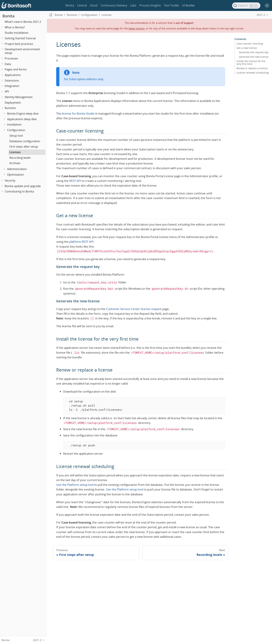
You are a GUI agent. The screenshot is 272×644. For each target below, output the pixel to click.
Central (82, 5)
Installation (14, 124)
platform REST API (81, 242)
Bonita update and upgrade (23, 186)
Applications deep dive (22, 119)
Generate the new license (254, 57)
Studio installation (17, 33)
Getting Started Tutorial (20, 38)
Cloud (94, 5)
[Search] (246, 6)
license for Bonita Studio (78, 113)
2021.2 (261, 15)
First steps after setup (24, 147)
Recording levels (20, 158)
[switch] (267, 6)
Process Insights (150, 5)
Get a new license (247, 48)
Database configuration (25, 141)
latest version (137, 28)
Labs (133, 5)
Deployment (13, 103)
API (7, 91)
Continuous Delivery (114, 5)
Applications (13, 75)
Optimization (16, 175)
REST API (75, 181)
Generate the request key (254, 52)
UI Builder (189, 5)
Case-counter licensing (250, 44)
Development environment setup (22, 51)
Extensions (12, 80)
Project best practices (19, 44)
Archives (15, 163)
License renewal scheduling (253, 73)
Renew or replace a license (252, 68)
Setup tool (16, 136)
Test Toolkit (171, 5)
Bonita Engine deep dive (23, 114)
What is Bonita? (15, 27)
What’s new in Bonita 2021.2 (23, 22)
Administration (17, 169)
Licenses (15, 152)
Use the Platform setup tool (75, 485)
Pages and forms (16, 69)
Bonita (70, 5)
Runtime (10, 108)
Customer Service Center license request (134, 309)
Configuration (16, 130)
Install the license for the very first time (251, 62)
